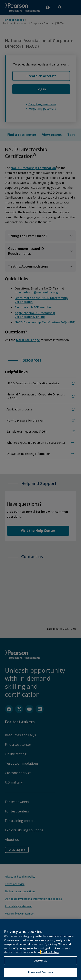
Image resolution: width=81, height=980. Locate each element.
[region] (40, 950)
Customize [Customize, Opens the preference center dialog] (40, 960)
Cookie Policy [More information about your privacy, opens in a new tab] (50, 952)
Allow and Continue (40, 972)
